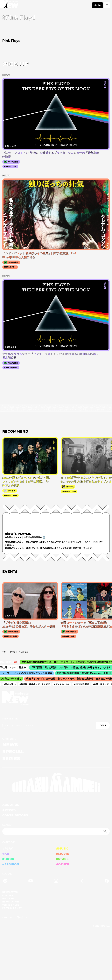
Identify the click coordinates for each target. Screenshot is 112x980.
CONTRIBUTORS (15, 815)
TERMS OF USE (11, 905)
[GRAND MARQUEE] (56, 782)
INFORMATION (11, 902)
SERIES (11, 759)
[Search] (56, 831)
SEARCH (8, 825)
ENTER (103, 725)
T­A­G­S (12, 652)
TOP (4, 652)
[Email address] (49, 725)
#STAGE (62, 859)
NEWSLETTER (11, 719)
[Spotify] (5, 881)
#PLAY (8, 848)
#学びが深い (11, 684)
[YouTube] (31, 881)
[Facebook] (107, 881)
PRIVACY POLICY (12, 908)
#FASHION (11, 864)
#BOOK (8, 859)
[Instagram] (56, 881)
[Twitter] (81, 881)
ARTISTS (9, 810)
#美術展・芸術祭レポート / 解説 (36, 684)
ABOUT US (11, 805)
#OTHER (63, 864)
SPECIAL (13, 752)
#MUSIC (62, 848)
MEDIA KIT (8, 899)
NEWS (10, 745)
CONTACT (8, 895)
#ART (7, 854)
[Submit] (105, 831)
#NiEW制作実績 (82, 684)
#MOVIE (62, 854)
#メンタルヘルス (63, 684)
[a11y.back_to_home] (9, 5)
